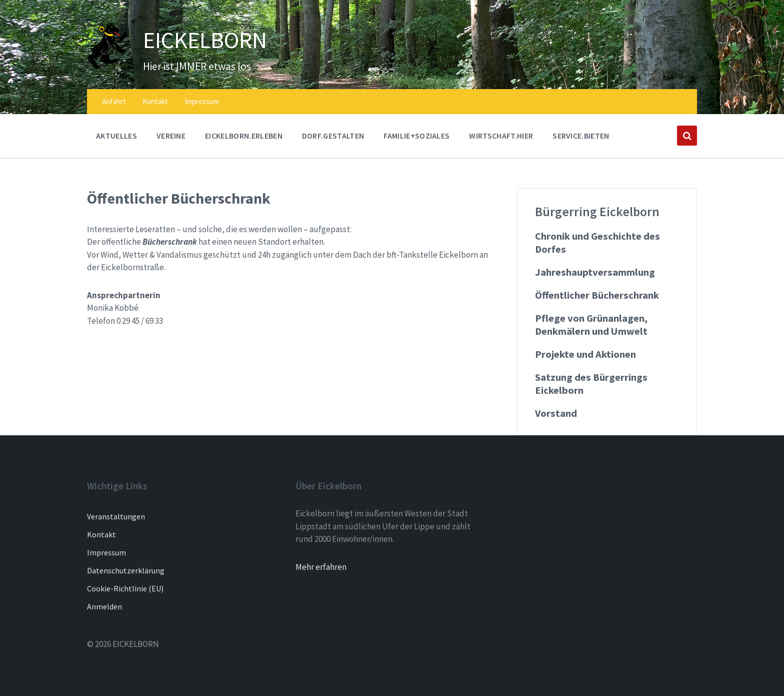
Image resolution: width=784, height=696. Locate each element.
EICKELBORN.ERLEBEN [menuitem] (244, 136)
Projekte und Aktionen (585, 354)
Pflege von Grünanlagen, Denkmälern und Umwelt (591, 325)
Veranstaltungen (116, 516)
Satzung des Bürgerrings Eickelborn (591, 384)
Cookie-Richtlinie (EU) (125, 588)
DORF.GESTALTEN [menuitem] (333, 136)
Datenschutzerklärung (126, 570)
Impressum (106, 552)
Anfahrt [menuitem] (114, 101)
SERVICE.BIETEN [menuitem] (581, 136)
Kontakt (101, 534)
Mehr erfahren (321, 567)
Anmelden (104, 606)
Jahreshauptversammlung (595, 272)
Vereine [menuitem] (171, 136)
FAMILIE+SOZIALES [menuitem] (416, 136)
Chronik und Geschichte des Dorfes (597, 243)
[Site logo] (107, 67)
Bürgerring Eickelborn (597, 212)
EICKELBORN (213, 39)
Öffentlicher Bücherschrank (597, 295)
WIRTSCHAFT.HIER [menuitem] (501, 136)
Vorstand (556, 413)
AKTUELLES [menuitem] (116, 136)
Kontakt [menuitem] (155, 101)
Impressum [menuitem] (202, 101)
